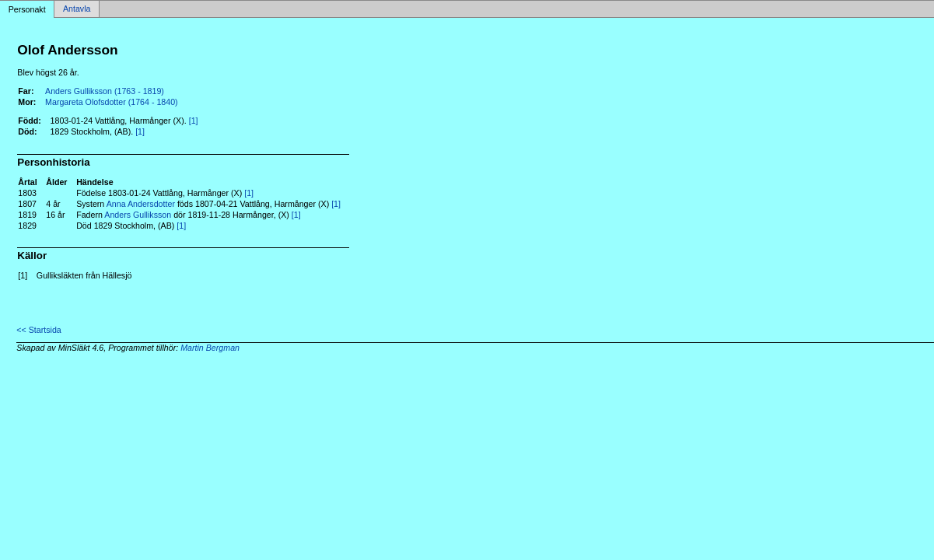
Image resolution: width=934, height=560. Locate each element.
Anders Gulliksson (138, 215)
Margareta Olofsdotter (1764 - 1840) (112, 102)
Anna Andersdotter (141, 204)
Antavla (77, 9)
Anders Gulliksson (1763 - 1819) (105, 91)
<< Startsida (38, 330)
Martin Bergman (210, 348)
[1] (194, 121)
